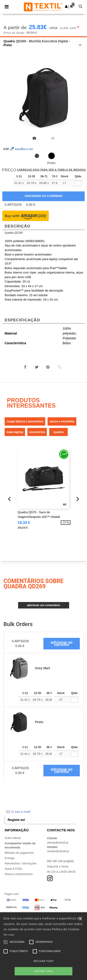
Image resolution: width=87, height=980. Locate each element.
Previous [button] (10, 101)
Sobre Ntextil (13, 838)
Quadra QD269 (14, 233)
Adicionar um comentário (43, 605)
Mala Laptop (15, 432)
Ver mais (9, 935)
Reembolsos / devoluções (21, 863)
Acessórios (37, 432)
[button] (66, 6)
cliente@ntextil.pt (58, 843)
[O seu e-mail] (40, 812)
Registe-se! (16, 820)
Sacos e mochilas (62, 421)
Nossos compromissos (19, 874)
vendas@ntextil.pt (58, 851)
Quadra (9, 41)
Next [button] (80, 101)
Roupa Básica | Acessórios (25, 421)
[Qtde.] (74, 700)
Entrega (10, 858)
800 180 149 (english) (61, 861)
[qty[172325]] (78, 183)
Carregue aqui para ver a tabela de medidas (51, 170)
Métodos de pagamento (19, 853)
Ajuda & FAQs (13, 869)
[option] (43, 98)
